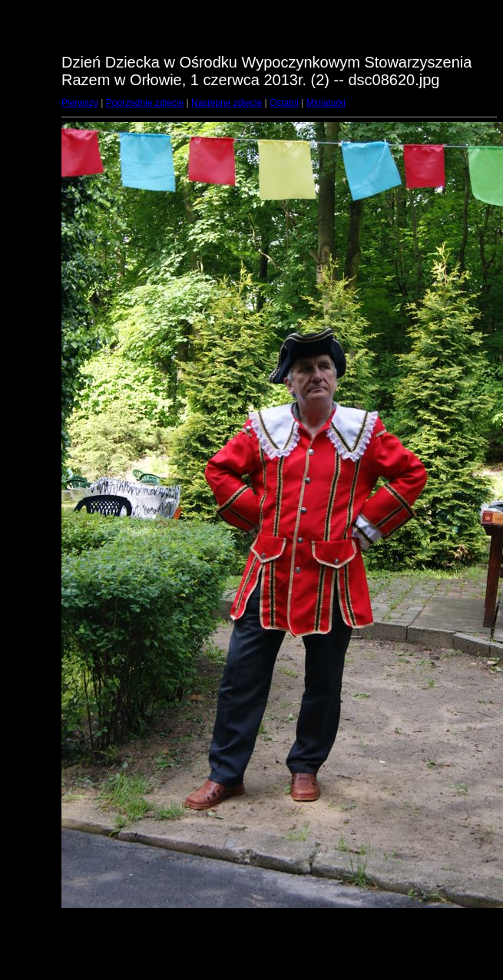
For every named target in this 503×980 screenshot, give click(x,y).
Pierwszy (80, 103)
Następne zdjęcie (227, 103)
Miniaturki (326, 103)
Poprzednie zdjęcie (145, 103)
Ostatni (284, 103)
